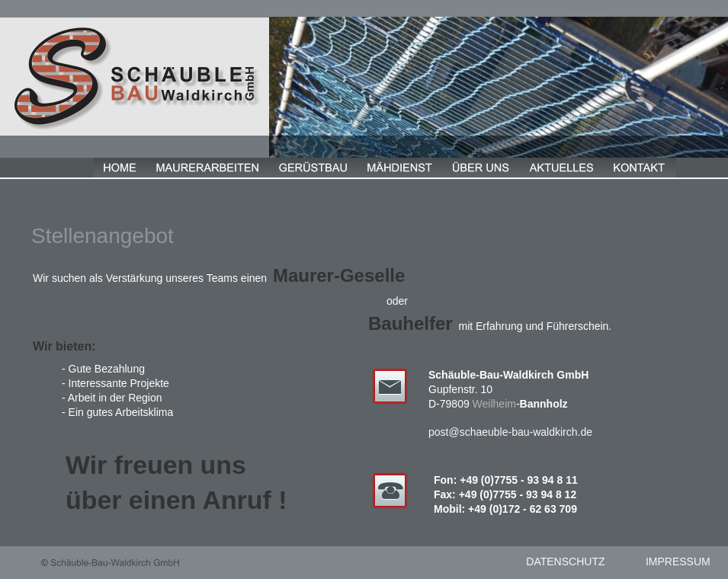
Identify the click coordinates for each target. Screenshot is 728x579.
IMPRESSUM (678, 561)
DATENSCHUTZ (565, 561)
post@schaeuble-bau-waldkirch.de (510, 432)
